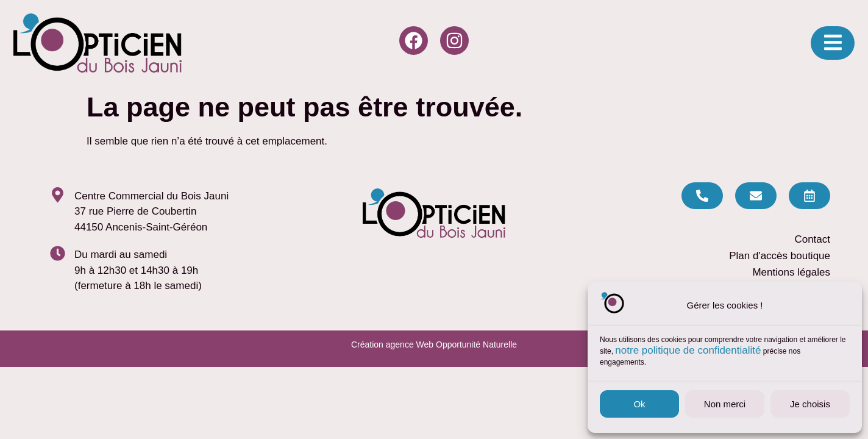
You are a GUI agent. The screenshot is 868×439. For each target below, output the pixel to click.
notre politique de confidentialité (688, 350)
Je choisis (810, 404)
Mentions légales (791, 272)
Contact (812, 239)
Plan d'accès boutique (780, 256)
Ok (639, 404)
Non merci (725, 404)
